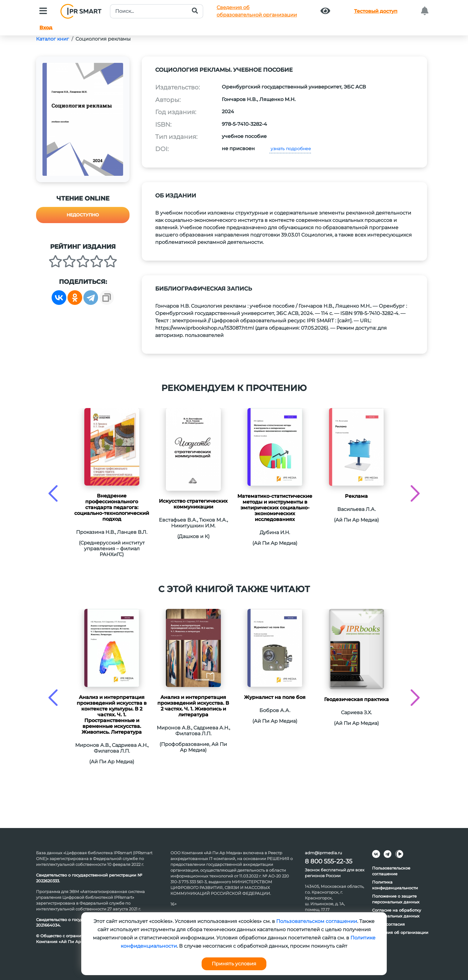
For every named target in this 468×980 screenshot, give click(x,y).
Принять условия (234, 964)
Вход (46, 28)
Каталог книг (53, 39)
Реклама (356, 496)
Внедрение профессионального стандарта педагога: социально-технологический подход (112, 507)
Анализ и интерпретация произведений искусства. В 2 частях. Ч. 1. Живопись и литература (193, 706)
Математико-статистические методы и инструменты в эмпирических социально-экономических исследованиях (275, 508)
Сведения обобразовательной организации (257, 11)
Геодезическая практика (356, 699)
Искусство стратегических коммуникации (193, 504)
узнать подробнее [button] (290, 149)
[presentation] (53, 493)
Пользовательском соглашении (317, 921)
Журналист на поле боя (275, 697)
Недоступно (83, 215)
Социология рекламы (103, 39)
